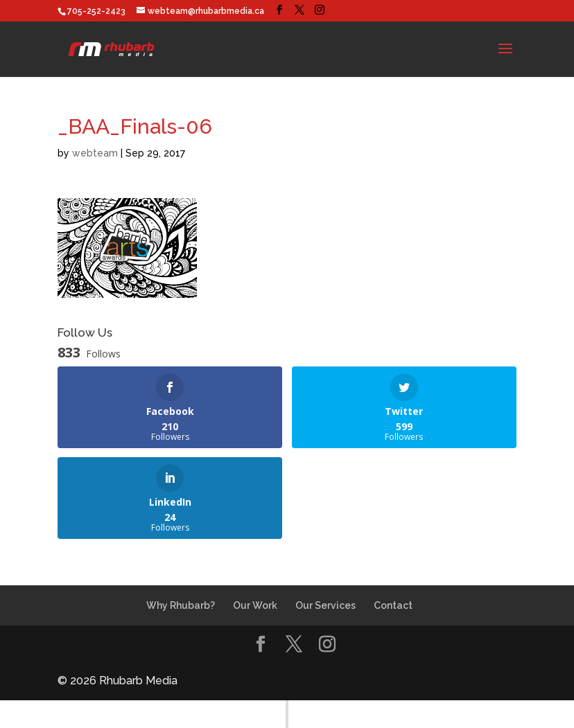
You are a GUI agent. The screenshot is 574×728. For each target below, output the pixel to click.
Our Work (255, 605)
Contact (393, 605)
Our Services (325, 605)
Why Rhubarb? (181, 605)
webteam (95, 153)
